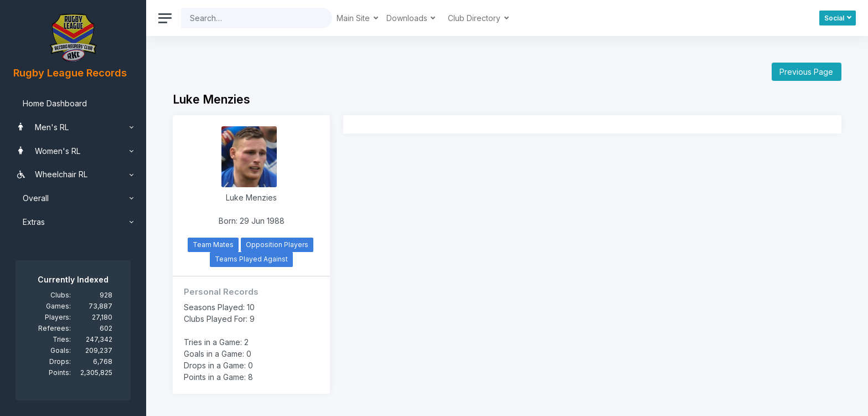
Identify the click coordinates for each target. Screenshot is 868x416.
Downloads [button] (408, 18)
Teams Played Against (251, 259)
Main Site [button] (354, 18)
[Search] (248, 18)
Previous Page (806, 72)
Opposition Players (277, 245)
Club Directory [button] (475, 18)
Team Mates (213, 245)
